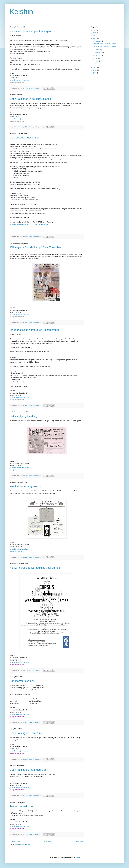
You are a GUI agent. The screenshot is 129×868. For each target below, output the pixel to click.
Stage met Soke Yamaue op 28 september (34, 330)
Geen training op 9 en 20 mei (27, 733)
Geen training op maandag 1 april (29, 770)
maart (97, 61)
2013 (95, 39)
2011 (95, 70)
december (98, 41)
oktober (97, 50)
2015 (95, 33)
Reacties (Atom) (24, 845)
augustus (98, 56)
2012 (95, 67)
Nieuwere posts (15, 841)
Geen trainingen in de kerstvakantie (30, 99)
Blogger (78, 857)
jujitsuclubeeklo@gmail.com (19, 80)
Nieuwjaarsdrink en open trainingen (30, 31)
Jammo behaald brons (23, 806)
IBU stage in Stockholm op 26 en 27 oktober (35, 247)
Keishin (21, 12)
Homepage (47, 841)
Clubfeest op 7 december (24, 138)
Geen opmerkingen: (35, 88)
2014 (95, 36)
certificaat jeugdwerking (23, 416)
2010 (95, 73)
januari (97, 64)
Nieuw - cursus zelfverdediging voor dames (35, 568)
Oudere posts (79, 841)
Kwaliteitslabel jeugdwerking (26, 486)
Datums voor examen (22, 681)
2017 (95, 30)
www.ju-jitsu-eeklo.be (17, 82)
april (96, 58)
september (98, 53)
